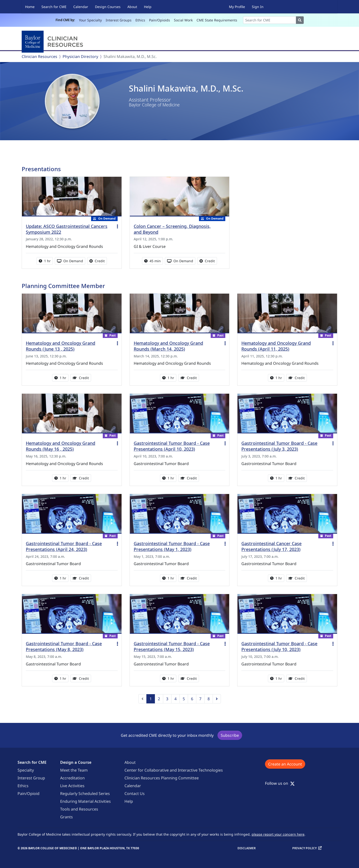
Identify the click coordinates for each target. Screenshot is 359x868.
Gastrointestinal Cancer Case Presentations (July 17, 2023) (271, 546)
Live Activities (72, 786)
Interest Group (31, 778)
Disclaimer (247, 848)
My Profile (237, 7)
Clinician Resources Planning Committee (162, 778)
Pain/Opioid (28, 793)
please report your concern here (278, 834)
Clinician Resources (39, 56)
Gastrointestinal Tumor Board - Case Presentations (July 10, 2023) (279, 646)
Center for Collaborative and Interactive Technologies (174, 770)
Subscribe (230, 735)
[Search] (270, 20)
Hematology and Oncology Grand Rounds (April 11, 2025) (276, 346)
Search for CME (54, 7)
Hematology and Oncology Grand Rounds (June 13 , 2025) (61, 346)
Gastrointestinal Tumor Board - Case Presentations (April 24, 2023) (64, 546)
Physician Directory (80, 56)
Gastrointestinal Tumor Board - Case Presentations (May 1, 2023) (172, 546)
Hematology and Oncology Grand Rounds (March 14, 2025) (168, 346)
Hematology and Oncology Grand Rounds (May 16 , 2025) (61, 446)
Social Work (183, 20)
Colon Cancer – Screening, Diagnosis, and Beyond (172, 229)
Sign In (258, 7)
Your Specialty (90, 20)
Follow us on (280, 783)
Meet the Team (74, 770)
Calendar (81, 7)
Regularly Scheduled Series (85, 793)
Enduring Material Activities (85, 801)
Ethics (140, 20)
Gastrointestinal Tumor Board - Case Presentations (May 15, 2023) (172, 646)
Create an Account (285, 764)
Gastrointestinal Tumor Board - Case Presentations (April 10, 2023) (172, 446)
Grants (66, 817)
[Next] (217, 699)
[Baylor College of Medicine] (53, 42)
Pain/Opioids (160, 20)
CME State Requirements (217, 20)
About (132, 7)
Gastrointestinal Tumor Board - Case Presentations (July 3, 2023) (279, 446)
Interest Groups (119, 20)
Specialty (26, 770)
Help (148, 7)
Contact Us (135, 793)
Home (30, 7)
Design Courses (108, 7)
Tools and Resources (79, 809)
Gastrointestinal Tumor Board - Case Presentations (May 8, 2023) (64, 646)
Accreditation (72, 778)
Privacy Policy (304, 848)
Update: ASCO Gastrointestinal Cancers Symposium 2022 (67, 229)
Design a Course (76, 762)
